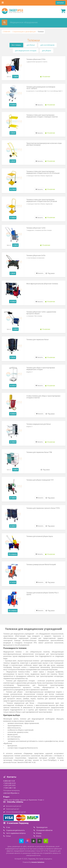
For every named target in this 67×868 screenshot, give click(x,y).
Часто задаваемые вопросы (16, 833)
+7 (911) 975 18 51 (9, 785)
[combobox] (30, 22)
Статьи (8, 836)
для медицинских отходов (26, 51)
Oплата (39, 836)
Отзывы (39, 833)
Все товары (16, 45)
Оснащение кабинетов (44, 830)
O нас (8, 827)
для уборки (46, 51)
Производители (42, 827)
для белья (31, 45)
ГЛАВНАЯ (6, 32)
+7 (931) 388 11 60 (9, 788)
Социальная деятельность (15, 830)
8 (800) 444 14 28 (9, 781)
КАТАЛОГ (60, 3)
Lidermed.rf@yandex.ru (11, 793)
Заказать (39, 105)
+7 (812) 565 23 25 (9, 783)
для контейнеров (47, 45)
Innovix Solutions (38, 862)
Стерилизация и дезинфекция (24, 32)
